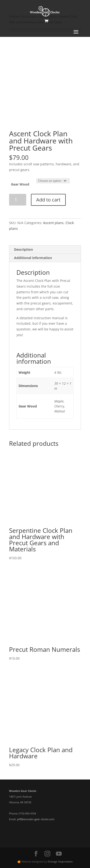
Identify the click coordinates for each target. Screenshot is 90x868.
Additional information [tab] (33, 258)
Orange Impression (60, 861)
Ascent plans (53, 223)
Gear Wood (20, 184)
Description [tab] (23, 249)
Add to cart (48, 200)
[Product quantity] (18, 200)
